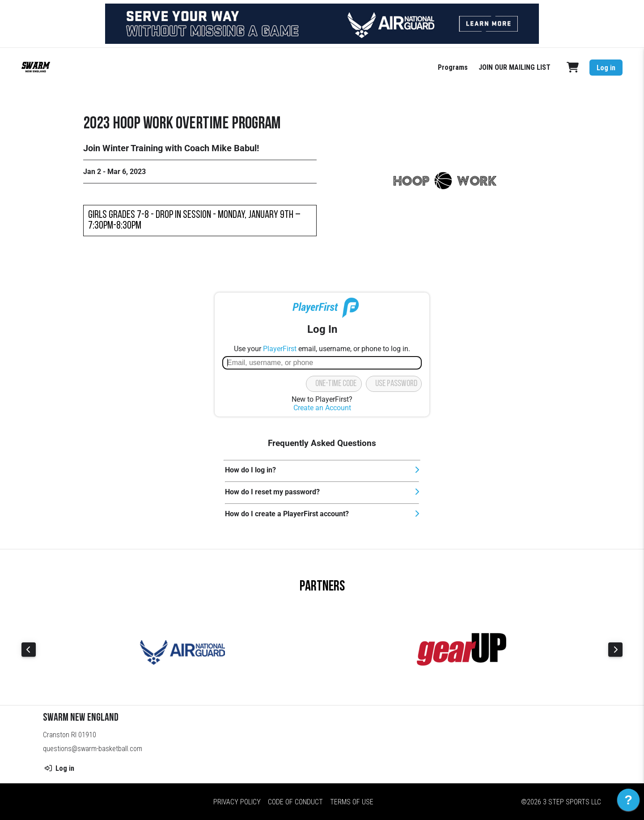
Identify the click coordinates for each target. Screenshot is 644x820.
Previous (29, 650)
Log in (606, 68)
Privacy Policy (237, 802)
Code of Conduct (295, 802)
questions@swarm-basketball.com (93, 749)
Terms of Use (352, 802)
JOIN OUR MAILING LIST (515, 67)
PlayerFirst (280, 349)
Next (615, 650)
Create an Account (322, 408)
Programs (453, 67)
